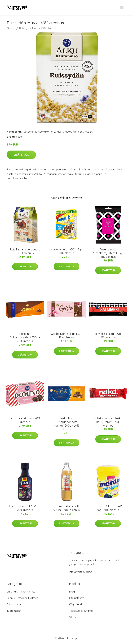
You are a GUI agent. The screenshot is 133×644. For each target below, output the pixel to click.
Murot (68, 132)
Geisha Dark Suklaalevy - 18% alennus (67, 336)
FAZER (89, 132)
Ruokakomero (47, 132)
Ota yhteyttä (77, 598)
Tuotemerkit (30, 132)
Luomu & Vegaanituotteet (22, 598)
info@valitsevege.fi (81, 572)
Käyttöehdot (77, 604)
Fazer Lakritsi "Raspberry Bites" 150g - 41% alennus (108, 253)
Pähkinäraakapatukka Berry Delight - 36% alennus (108, 422)
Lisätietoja (21, 155)
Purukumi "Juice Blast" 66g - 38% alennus (108, 508)
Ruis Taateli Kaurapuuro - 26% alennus (25, 251)
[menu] (122, 8)
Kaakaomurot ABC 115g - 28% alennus (67, 251)
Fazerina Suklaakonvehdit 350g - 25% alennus (25, 337)
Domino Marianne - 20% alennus (25, 420)
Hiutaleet (78, 132)
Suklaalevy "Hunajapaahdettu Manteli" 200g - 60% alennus (66, 424)
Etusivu (11, 28)
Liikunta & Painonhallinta (21, 592)
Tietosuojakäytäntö (81, 611)
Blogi (72, 592)
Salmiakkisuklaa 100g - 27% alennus (108, 336)
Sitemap (74, 617)
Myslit (60, 132)
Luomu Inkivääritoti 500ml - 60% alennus (66, 508)
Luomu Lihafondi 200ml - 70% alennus (25, 508)
